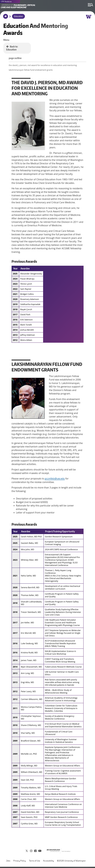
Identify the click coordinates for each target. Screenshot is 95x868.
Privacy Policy (20, 862)
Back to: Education (12, 48)
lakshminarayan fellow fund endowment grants (34, 70)
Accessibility (48, 862)
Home (5, 18)
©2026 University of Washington (71, 862)
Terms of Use (34, 862)
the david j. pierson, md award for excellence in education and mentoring (46, 66)
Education (18, 17)
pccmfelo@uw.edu (55, 479)
